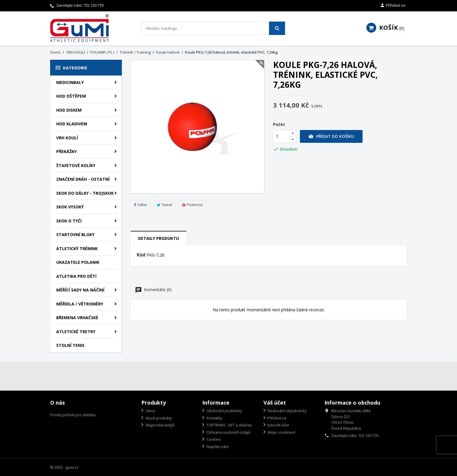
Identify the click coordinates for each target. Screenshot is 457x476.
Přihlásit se (277, 418)
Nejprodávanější (160, 425)
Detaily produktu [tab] (159, 238)
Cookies (213, 439)
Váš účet (275, 403)
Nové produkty (158, 418)
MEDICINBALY (70, 82)
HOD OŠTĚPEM (71, 96)
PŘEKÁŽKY (66, 151)
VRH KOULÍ (67, 138)
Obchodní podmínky (224, 411)
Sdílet (140, 205)
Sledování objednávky (287, 411)
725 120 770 (93, 5)
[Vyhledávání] (213, 28)
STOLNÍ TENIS (70, 345)
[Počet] (281, 136)
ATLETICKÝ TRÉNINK (77, 248)
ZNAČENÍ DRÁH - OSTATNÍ (83, 179)
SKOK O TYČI (69, 221)
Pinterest (192, 205)
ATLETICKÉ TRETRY (76, 332)
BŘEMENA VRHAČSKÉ (77, 318)
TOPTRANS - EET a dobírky (229, 425)
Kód (141, 255)
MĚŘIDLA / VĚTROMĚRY (80, 304)
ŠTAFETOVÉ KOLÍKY (76, 165)
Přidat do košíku (331, 136)
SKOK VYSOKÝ (70, 207)
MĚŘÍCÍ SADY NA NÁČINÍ (80, 290)
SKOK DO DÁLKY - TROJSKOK (85, 193)
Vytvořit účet (278, 425)
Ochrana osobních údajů (228, 432)
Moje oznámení (281, 432)
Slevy (150, 411)
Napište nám (217, 447)
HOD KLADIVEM (72, 124)
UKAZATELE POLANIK (78, 262)
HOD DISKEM (69, 110)
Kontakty (214, 418)
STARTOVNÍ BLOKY (75, 235)
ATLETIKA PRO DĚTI (76, 276)
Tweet (165, 205)
